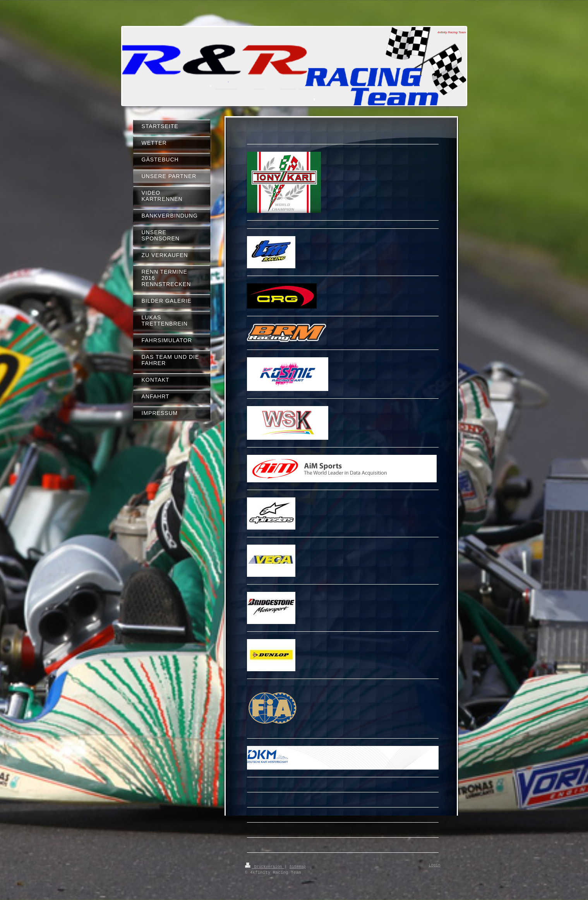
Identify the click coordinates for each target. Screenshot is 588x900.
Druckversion (265, 866)
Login (435, 866)
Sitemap (298, 866)
